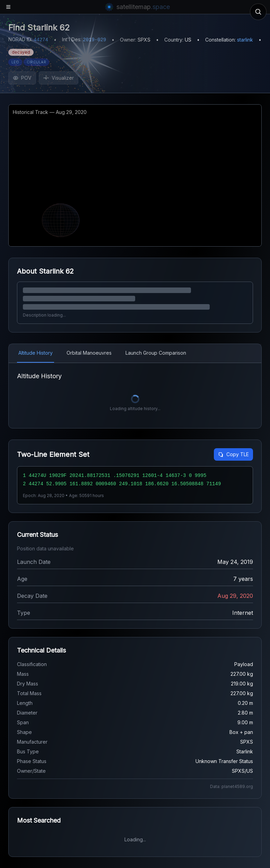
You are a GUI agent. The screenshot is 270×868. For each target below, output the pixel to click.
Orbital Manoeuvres (89, 353)
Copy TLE (233, 454)
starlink (245, 40)
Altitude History (36, 353)
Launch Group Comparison (156, 353)
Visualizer (59, 78)
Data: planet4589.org (232, 786)
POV (22, 78)
